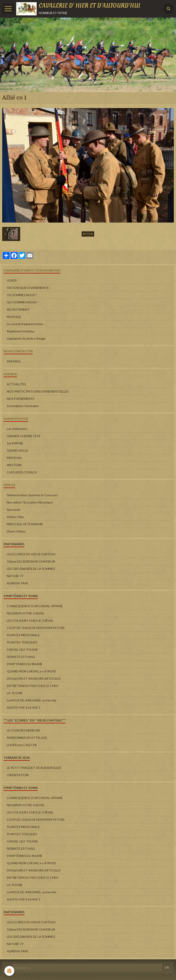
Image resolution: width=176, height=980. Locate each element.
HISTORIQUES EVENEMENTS (28, 288)
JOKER (12, 280)
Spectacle (14, 510)
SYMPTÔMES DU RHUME (25, 664)
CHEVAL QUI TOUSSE (22, 649)
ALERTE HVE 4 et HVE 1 (24, 707)
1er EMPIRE (15, 443)
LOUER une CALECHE (22, 745)
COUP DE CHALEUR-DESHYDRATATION (36, 628)
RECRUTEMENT (18, 309)
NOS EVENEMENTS (21, 399)
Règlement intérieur (21, 331)
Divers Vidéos (16, 531)
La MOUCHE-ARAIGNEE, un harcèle (32, 700)
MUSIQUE (14, 317)
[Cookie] (9, 971)
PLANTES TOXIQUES (22, 642)
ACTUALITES (16, 384)
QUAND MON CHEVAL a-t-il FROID (31, 671)
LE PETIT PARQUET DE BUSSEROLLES (34, 768)
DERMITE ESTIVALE (21, 657)
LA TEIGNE (15, 693)
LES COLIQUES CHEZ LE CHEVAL (30, 620)
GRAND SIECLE (18, 450)
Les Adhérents (17, 429)
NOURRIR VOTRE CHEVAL (26, 613)
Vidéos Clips (15, 517)
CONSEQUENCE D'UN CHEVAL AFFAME (35, 606)
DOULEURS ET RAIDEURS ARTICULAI (34, 678)
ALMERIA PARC (18, 583)
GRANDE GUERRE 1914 (23, 436)
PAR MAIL (14, 361)
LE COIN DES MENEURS (23, 730)
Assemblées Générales (23, 406)
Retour (88, 234)
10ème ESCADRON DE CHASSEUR (31, 561)
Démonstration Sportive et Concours (32, 495)
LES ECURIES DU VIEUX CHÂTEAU (31, 554)
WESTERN (14, 465)
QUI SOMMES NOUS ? (22, 302)
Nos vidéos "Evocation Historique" (30, 502)
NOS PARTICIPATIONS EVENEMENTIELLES (38, 391)
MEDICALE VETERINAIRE (25, 524)
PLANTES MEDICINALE (23, 635)
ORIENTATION (18, 775)
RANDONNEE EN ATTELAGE (27, 738)
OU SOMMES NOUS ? (22, 295)
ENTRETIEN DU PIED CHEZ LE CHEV (33, 686)
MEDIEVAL (14, 458)
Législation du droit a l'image (26, 338)
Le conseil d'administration (25, 324)
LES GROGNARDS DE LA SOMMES (31, 569)
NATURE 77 (15, 576)
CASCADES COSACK (22, 472)
